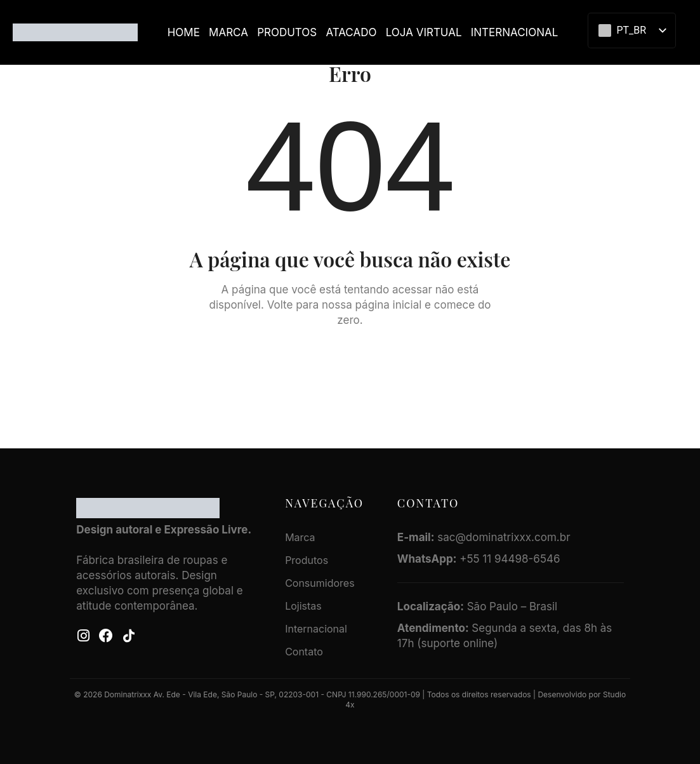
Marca (228, 32)
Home (184, 32)
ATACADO (351, 32)
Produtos (287, 32)
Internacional (515, 32)
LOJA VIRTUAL (424, 32)
